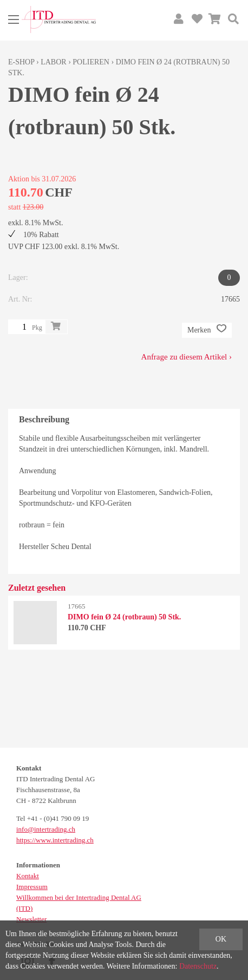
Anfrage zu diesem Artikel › (187, 357)
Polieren (91, 62)
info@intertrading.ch (46, 829)
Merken (207, 330)
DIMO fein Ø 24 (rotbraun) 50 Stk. (124, 617)
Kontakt (28, 876)
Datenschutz (198, 966)
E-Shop (21, 62)
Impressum (32, 887)
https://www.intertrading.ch (55, 840)
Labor (53, 62)
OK (221, 939)
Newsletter (31, 919)
